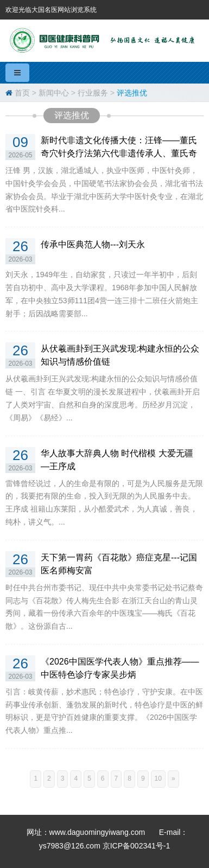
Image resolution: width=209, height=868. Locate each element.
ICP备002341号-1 (140, 846)
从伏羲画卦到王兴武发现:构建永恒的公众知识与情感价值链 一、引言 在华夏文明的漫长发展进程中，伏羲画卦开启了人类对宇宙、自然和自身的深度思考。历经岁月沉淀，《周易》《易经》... (103, 398)
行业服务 (93, 93)
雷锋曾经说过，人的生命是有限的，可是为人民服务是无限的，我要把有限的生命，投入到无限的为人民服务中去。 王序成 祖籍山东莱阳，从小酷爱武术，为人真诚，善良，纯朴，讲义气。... (104, 503)
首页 (22, 93)
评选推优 (132, 93)
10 (158, 778)
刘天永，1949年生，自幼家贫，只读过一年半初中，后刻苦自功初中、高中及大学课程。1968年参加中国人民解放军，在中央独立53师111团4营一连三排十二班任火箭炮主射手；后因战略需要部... (102, 294)
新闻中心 (54, 93)
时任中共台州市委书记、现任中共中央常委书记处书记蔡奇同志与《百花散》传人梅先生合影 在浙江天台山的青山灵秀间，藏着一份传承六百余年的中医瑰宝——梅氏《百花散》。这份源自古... (104, 607)
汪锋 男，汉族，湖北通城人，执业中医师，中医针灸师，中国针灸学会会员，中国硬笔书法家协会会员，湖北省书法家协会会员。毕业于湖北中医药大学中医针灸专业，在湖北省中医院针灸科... (104, 190)
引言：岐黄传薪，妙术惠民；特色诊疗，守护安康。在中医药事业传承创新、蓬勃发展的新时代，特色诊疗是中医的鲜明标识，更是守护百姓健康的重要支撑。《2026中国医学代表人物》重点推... (104, 711)
